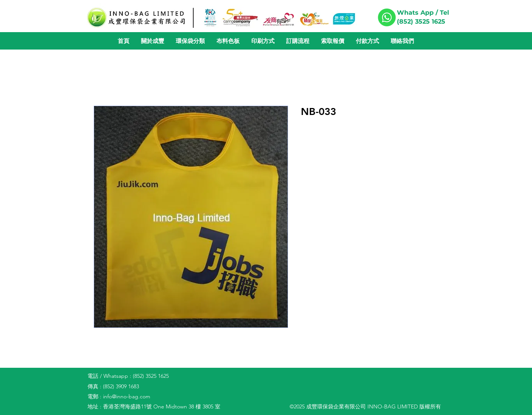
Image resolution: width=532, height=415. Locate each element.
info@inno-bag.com (127, 396)
